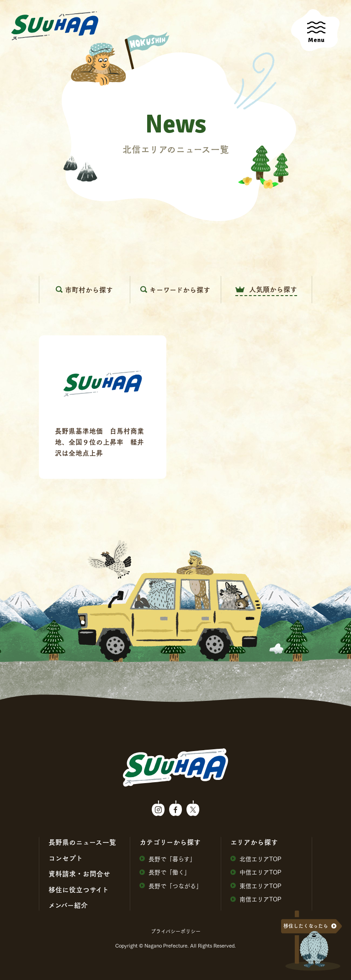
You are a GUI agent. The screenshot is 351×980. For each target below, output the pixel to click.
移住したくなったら (306, 926)
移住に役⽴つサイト (79, 890)
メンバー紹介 (68, 905)
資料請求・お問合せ (79, 874)
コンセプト (66, 858)
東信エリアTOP (256, 886)
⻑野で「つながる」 (171, 886)
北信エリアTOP (256, 859)
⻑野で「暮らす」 (168, 859)
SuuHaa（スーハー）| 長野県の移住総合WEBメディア (55, 26)
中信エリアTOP (256, 872)
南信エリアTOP (256, 899)
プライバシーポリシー (176, 931)
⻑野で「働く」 (165, 872)
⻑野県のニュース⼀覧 (82, 842)
